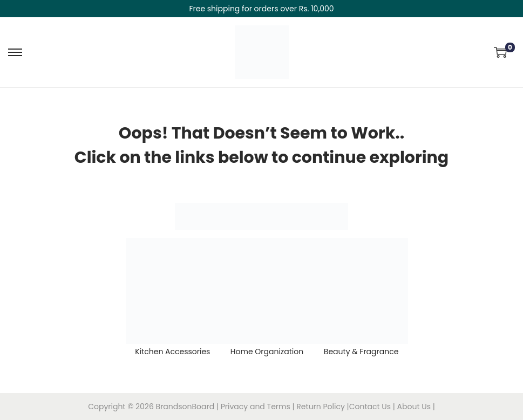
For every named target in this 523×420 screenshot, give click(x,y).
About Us (415, 407)
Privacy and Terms (256, 407)
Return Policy (321, 407)
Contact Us (371, 407)
